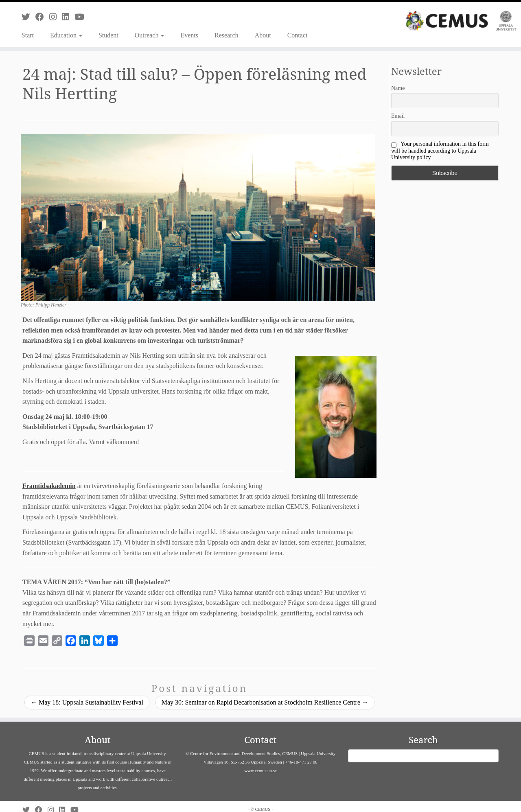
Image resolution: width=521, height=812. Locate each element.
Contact (298, 35)
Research (227, 35)
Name (398, 88)
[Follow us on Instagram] (56, 17)
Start (28, 35)
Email (398, 116)
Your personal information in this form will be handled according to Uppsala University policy (440, 151)
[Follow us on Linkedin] (68, 17)
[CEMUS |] (461, 21)
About (263, 35)
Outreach (150, 35)
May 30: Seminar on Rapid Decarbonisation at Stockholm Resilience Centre (265, 702)
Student (108, 35)
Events (189, 35)
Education (66, 35)
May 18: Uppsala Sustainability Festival (87, 702)
